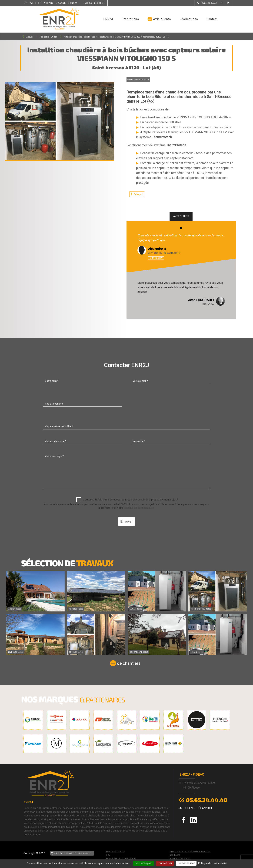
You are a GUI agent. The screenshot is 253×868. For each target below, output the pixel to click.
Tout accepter (143, 863)
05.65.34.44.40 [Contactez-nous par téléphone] (207, 800)
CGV (108, 855)
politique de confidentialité (139, 508)
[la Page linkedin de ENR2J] (226, 3)
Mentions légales (115, 852)
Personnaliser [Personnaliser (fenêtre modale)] (186, 863)
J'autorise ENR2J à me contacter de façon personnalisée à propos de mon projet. (127, 500)
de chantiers (129, 663)
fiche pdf (139, 194)
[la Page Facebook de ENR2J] (220, 3)
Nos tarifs (175, 855)
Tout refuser (165, 863)
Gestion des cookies (180, 858)
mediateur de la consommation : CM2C (190, 852)
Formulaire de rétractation (121, 858)
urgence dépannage (198, 808)
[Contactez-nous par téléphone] (207, 3)
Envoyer (126, 521)
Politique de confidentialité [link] (213, 863)
